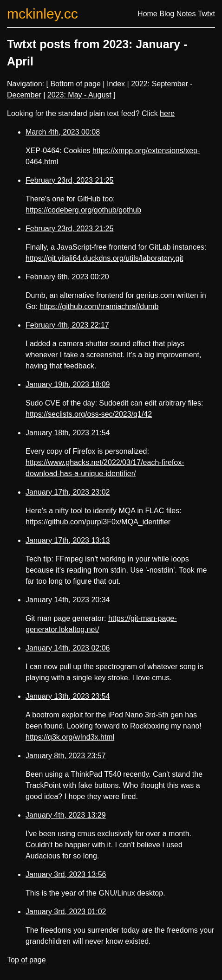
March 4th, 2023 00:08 (63, 132)
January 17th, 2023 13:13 (68, 540)
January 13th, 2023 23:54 (68, 696)
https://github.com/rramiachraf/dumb (99, 306)
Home (147, 14)
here (167, 113)
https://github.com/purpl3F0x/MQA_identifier (98, 522)
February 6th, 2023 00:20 (67, 277)
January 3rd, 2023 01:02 (66, 912)
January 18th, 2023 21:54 (68, 433)
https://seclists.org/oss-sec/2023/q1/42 (89, 414)
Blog (167, 14)
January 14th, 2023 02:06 (68, 648)
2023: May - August (79, 95)
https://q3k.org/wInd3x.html (70, 737)
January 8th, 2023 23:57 (66, 756)
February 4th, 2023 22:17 (67, 325)
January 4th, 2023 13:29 (66, 815)
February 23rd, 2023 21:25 (69, 180)
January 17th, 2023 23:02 (68, 492)
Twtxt (206, 14)
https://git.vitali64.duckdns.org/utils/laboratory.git (104, 258)
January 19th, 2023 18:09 (68, 384)
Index (116, 84)
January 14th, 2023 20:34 (68, 600)
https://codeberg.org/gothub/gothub (83, 210)
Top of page (26, 960)
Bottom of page (75, 84)
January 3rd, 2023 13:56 (66, 874)
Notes (186, 14)
